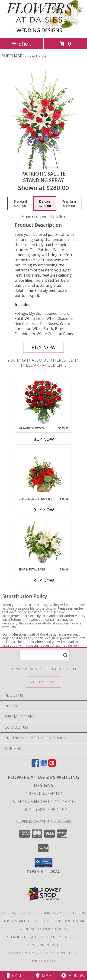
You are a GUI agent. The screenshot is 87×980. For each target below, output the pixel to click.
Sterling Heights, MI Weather (34, 937)
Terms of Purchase (57, 953)
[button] (43, 863)
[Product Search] (45, 655)
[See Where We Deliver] (44, 682)
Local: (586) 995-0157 (44, 810)
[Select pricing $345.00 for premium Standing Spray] (69, 204)
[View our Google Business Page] (44, 765)
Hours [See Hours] (72, 975)
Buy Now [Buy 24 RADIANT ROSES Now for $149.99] (44, 439)
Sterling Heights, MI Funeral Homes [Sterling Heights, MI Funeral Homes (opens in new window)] (34, 913)
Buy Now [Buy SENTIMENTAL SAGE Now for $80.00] (44, 580)
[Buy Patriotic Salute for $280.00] (44, 347)
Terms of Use (44, 961)
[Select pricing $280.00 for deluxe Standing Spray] (45, 204)
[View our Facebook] (35, 765)
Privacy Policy (23, 953)
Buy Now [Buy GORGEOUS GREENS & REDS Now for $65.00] (44, 510)
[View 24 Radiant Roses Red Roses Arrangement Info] (43, 402)
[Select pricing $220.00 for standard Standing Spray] (20, 204)
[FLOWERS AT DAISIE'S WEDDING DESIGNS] (44, 31)
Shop (22, 43)
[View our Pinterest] (52, 765)
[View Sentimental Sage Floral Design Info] (43, 543)
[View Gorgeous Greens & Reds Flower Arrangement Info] (43, 472)
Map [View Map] (44, 975)
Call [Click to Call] (14, 975)
